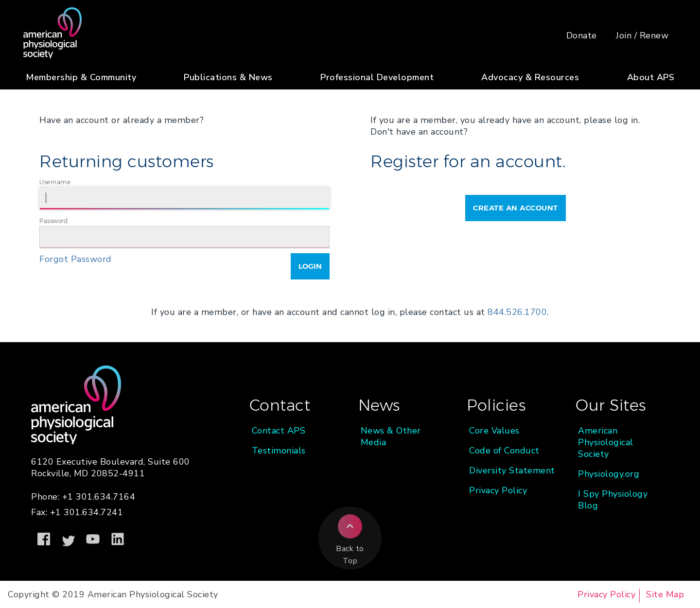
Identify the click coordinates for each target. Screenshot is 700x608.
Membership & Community (81, 77)
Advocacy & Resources (530, 77)
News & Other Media (391, 436)
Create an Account (516, 208)
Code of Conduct (504, 451)
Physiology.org (609, 474)
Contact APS (279, 431)
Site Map (665, 594)
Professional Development (377, 77)
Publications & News (228, 77)
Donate (582, 35)
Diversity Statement (512, 470)
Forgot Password (76, 259)
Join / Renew (642, 35)
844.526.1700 (517, 312)
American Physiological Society (606, 442)
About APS (651, 77)
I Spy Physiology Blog (613, 500)
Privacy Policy (498, 490)
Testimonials (279, 451)
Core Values (494, 431)
